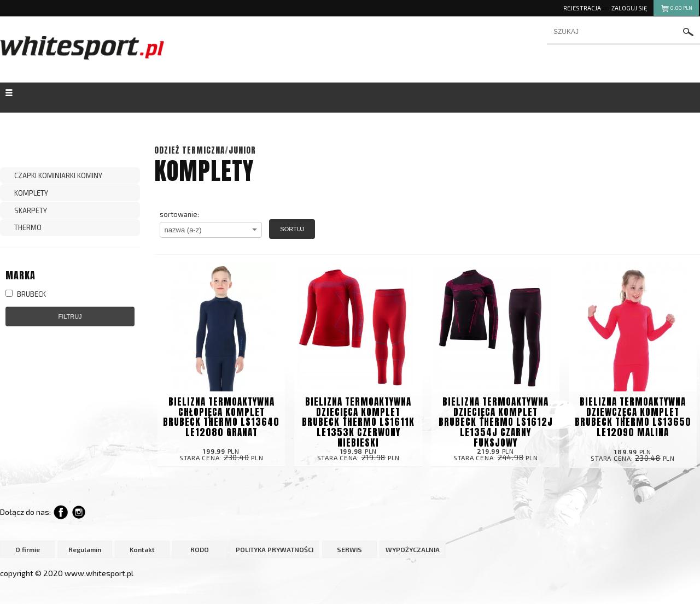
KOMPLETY (31, 193)
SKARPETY (31, 210)
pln (676, 10)
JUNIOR (242, 150)
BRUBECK (26, 294)
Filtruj (70, 316)
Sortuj (292, 229)
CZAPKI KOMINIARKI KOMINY (58, 175)
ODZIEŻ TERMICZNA (189, 150)
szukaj (689, 32)
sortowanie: (179, 214)
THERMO (28, 227)
